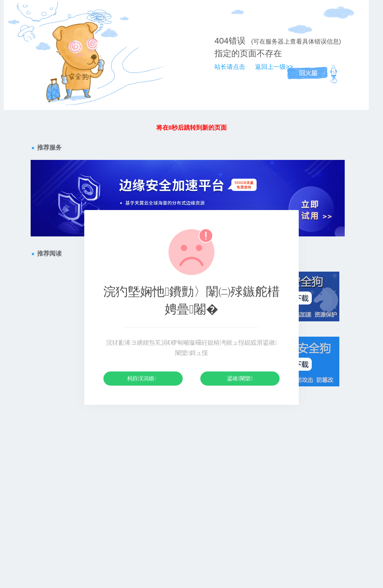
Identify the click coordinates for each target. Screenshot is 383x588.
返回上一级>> (274, 67)
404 (222, 41)
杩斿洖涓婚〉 (143, 378)
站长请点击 (230, 67)
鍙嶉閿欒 (240, 378)
